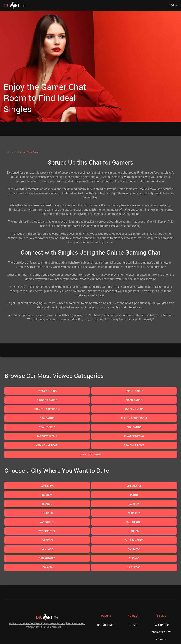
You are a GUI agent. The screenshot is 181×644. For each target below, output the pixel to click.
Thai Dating (134, 427)
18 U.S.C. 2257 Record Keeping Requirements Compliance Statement (47, 623)
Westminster (47, 531)
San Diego (134, 549)
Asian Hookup (134, 391)
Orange (47, 504)
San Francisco (134, 540)
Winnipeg (134, 513)
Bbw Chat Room (134, 445)
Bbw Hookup (47, 427)
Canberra (47, 486)
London (134, 531)
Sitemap (161, 639)
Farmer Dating (47, 391)
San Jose (47, 549)
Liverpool (47, 540)
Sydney (47, 495)
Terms (133, 625)
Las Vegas (134, 567)
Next (144, 76)
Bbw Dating (47, 418)
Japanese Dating (91, 454)
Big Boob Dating (47, 400)
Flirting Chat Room (134, 418)
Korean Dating (134, 409)
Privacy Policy (161, 632)
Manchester (134, 522)
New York (47, 567)
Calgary (134, 504)
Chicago (134, 558)
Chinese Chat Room (47, 409)
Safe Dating (161, 625)
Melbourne (134, 486)
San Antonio (47, 558)
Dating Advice (106, 625)
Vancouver (47, 522)
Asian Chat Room (47, 445)
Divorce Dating (134, 436)
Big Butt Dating (47, 436)
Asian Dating (134, 400)
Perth (134, 495)
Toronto (47, 513)
